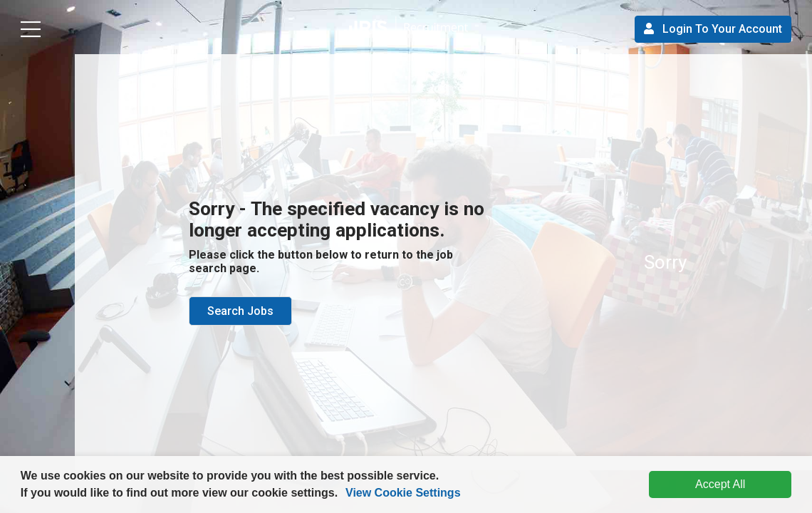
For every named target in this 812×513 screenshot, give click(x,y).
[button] (343, 494)
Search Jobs (240, 311)
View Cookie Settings (403, 493)
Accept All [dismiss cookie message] (720, 484)
